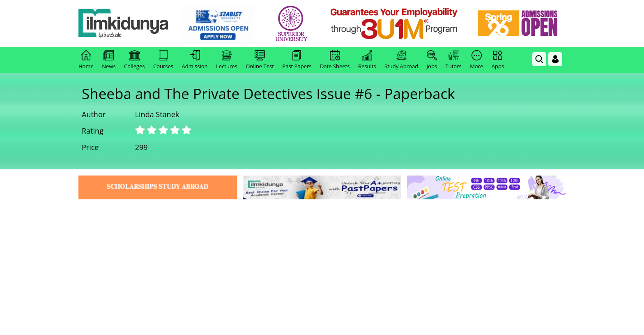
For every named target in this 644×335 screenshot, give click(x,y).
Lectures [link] (227, 60)
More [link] (476, 60)
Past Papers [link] (297, 60)
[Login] (555, 59)
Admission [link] (195, 60)
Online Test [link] (260, 60)
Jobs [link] (432, 60)
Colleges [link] (134, 60)
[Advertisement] (322, 263)
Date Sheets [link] (335, 60)
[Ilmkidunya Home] (124, 24)
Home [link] (86, 60)
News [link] (109, 60)
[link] (218, 24)
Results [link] (367, 60)
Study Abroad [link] (401, 60)
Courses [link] (163, 60)
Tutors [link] (454, 60)
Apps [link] (498, 60)
